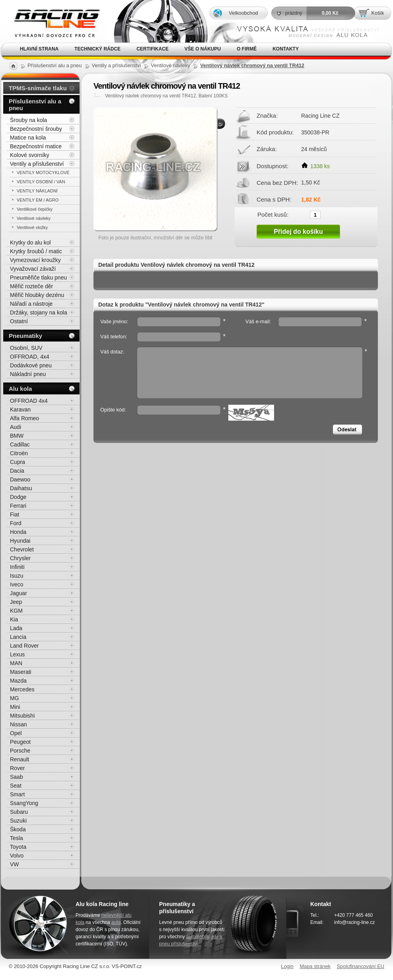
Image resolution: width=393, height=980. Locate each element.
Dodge (18, 497)
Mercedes (22, 689)
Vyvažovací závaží (33, 269)
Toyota (18, 847)
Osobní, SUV (26, 348)
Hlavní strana (39, 49)
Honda (18, 532)
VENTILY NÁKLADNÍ (37, 191)
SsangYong (24, 803)
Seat (16, 786)
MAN (16, 663)
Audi (16, 427)
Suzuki (18, 821)
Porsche (20, 751)
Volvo (17, 856)
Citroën (19, 453)
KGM (16, 611)
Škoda (18, 829)
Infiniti (17, 567)
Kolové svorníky (30, 155)
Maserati (21, 672)
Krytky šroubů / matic (36, 251)
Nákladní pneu (28, 374)
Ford (16, 523)
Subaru (19, 812)
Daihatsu (21, 488)
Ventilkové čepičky (35, 209)
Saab (17, 777)
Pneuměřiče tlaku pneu (38, 278)
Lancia (18, 637)
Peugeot (20, 742)
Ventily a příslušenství (37, 164)
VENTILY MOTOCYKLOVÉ (43, 173)
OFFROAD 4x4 (29, 401)
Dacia (17, 471)
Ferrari (18, 506)
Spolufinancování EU (360, 966)
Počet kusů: (273, 214)
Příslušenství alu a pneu (35, 105)
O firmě (247, 49)
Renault (19, 759)
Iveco (17, 584)
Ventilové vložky (32, 227)
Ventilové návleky (34, 218)
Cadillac (20, 444)
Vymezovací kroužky (35, 260)
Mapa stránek (315, 966)
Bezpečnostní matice (36, 146)
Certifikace (153, 49)
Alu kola (20, 389)
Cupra (18, 462)
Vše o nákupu (203, 49)
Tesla (17, 838)
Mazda (18, 681)
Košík (377, 13)
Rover (17, 768)
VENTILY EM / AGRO (38, 200)
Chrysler (20, 558)
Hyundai (20, 541)
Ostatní (19, 321)
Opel (16, 733)
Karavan (20, 409)
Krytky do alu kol (30, 243)
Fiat (15, 514)
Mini (15, 707)
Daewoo (20, 479)
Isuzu (17, 576)
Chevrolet (22, 549)
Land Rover (24, 646)
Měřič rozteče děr (31, 286)
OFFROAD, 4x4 (30, 357)
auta (116, 922)
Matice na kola (28, 138)
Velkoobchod (243, 13)
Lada (16, 628)
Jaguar (18, 593)
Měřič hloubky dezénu (37, 295)
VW (15, 864)
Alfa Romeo (24, 418)
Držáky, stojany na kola (39, 312)
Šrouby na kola (28, 120)
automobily (197, 937)
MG (15, 698)
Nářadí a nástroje (31, 304)
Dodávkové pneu (31, 365)
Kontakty (286, 49)
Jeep (16, 602)
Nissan (18, 724)
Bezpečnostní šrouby (36, 129)
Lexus (17, 654)
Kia (14, 619)
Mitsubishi (22, 716)
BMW (17, 436)
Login (287, 966)
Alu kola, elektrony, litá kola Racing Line (52, 21)
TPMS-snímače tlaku (38, 88)
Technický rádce (97, 49)
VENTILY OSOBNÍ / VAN (41, 182)
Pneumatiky (25, 336)
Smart (17, 794)
